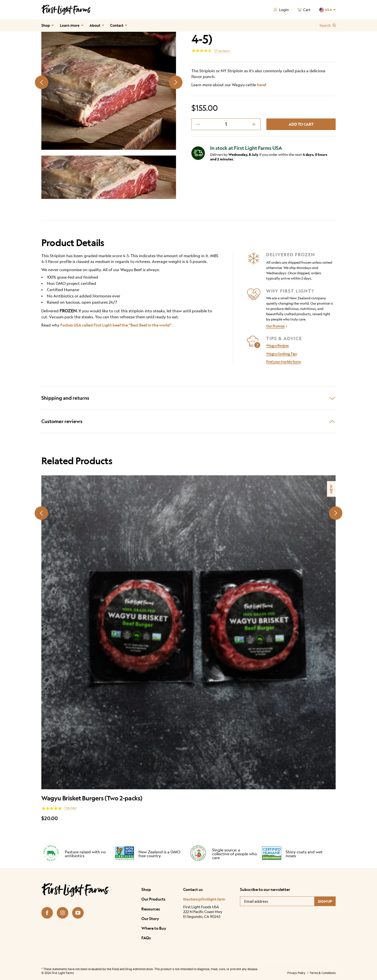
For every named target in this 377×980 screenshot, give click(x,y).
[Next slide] (176, 82)
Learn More (70, 25)
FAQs (146, 938)
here (261, 85)
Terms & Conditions (323, 973)
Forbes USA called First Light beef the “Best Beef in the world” (116, 325)
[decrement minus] (198, 124)
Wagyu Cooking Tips (281, 354)
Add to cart (301, 124)
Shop (46, 25)
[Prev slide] (42, 82)
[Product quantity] (226, 124)
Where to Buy (154, 928)
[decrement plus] (254, 124)
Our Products (153, 899)
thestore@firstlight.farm (204, 899)
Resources (151, 909)
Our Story (150, 918)
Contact (117, 25)
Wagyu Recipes (277, 345)
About (95, 25)
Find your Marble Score (283, 362)
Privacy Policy (296, 973)
